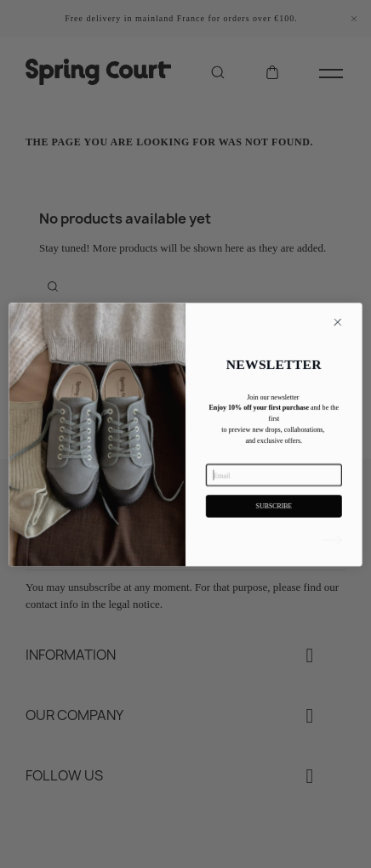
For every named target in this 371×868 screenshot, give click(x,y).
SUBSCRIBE (274, 525)
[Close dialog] (337, 342)
